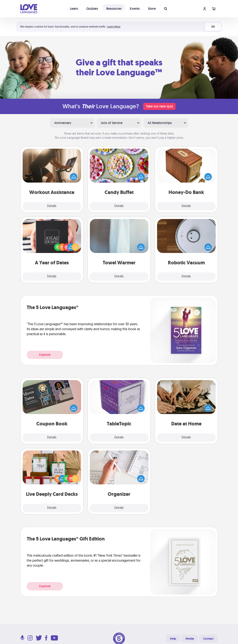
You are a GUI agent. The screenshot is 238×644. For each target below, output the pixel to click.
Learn (74, 9)
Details (52, 206)
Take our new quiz (159, 106)
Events (135, 9)
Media (190, 639)
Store (152, 9)
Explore (45, 355)
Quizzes (92, 9)
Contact (208, 639)
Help (173, 639)
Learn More (114, 27)
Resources (114, 9)
